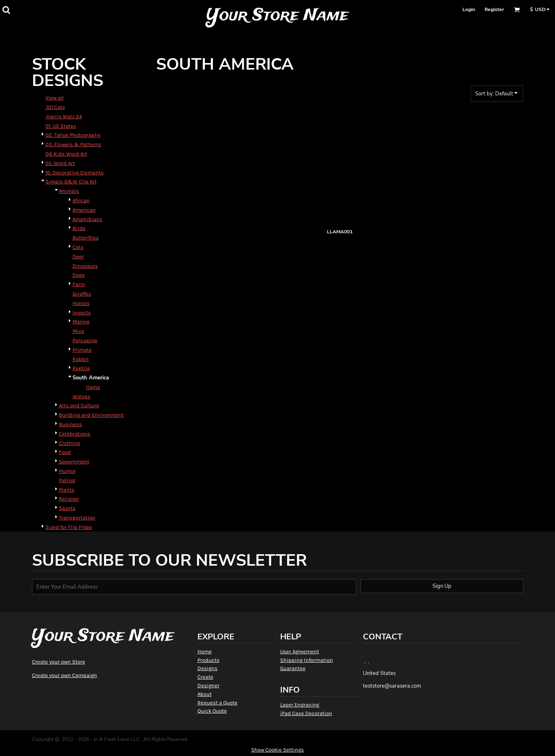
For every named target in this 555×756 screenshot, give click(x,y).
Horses (81, 303)
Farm (79, 284)
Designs (207, 668)
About (205, 694)
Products (208, 660)
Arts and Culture (79, 405)
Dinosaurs (85, 266)
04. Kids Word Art (66, 154)
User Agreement (300, 651)
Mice (78, 331)
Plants (67, 490)
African (81, 200)
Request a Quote (217, 703)
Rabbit (81, 359)
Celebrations (75, 434)
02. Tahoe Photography (73, 135)
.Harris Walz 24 (64, 116)
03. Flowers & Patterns (73, 144)
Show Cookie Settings (277, 750)
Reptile (81, 368)
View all (55, 98)
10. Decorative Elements (75, 173)
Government (74, 461)
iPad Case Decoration (306, 713)
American (84, 210)
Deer (78, 256)
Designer (208, 685)
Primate (82, 350)
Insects (82, 313)
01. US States (61, 126)
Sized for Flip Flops (69, 527)
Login (469, 9)
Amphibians (87, 219)
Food (65, 452)
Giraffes (82, 294)
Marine (81, 322)
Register (494, 9)
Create (205, 677)
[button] (6, 10)
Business (70, 424)
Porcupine (85, 340)
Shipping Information (307, 660)
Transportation (77, 518)
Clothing (69, 443)
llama (93, 387)
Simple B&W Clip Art (71, 182)
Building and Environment (91, 415)
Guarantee (293, 668)
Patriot (67, 480)
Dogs (79, 275)
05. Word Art (60, 163)
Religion (69, 499)
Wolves (82, 396)
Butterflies (86, 238)
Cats (78, 247)
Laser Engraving (300, 705)
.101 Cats (55, 107)
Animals (69, 191)
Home (205, 651)
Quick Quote (212, 711)
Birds (79, 228)
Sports (67, 508)
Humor (67, 471)
